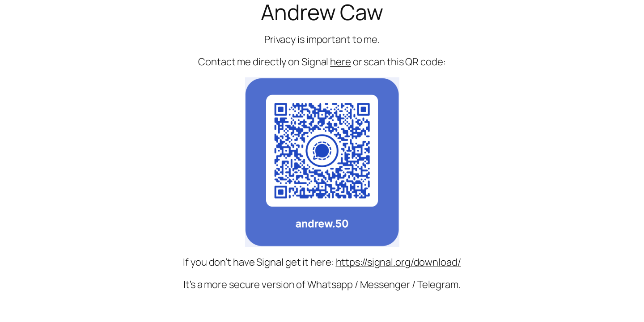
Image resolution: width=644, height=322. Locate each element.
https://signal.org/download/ (398, 262)
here (341, 62)
